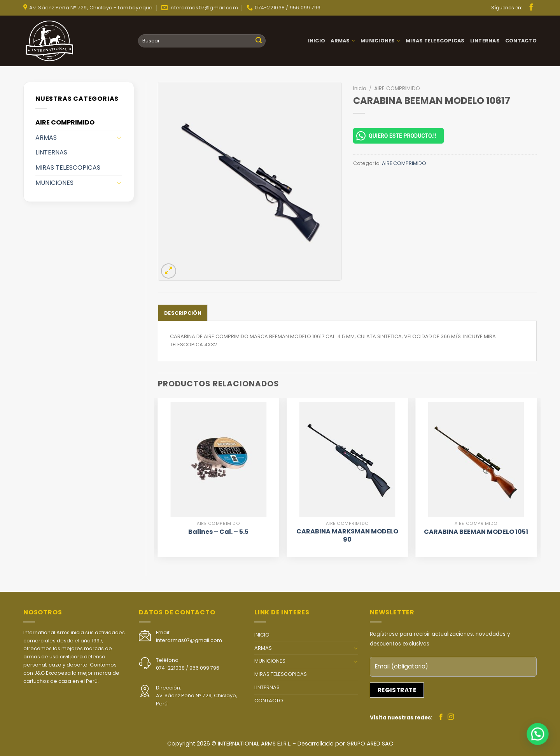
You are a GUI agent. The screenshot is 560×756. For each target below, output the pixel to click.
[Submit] (259, 41)
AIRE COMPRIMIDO (65, 122)
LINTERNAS (485, 41)
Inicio (360, 89)
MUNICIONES (380, 41)
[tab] (183, 313)
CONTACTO (521, 41)
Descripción (183, 313)
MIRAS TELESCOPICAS (435, 41)
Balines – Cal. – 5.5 (218, 532)
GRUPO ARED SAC (370, 744)
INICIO (317, 41)
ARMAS (343, 41)
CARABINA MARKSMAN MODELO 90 (347, 536)
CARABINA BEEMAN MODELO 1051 (476, 532)
